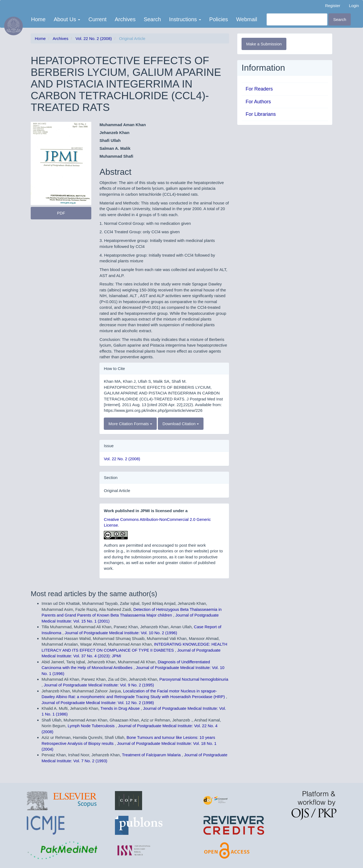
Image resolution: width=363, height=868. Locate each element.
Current (97, 19)
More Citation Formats (130, 424)
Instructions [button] (185, 19)
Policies (219, 19)
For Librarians (261, 114)
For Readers (259, 89)
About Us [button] (67, 19)
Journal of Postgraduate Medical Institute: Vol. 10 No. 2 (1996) (121, 633)
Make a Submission (264, 44)
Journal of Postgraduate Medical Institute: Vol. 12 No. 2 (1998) (98, 703)
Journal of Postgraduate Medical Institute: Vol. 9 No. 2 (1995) (99, 685)
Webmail (247, 19)
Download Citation (181, 424)
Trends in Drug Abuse (121, 708)
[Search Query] (297, 19)
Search (152, 19)
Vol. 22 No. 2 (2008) (94, 38)
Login (354, 6)
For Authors (258, 102)
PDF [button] (61, 213)
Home (38, 19)
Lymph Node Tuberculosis (92, 726)
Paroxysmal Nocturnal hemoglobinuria (194, 679)
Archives (125, 19)
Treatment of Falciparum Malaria (152, 755)
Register (333, 6)
